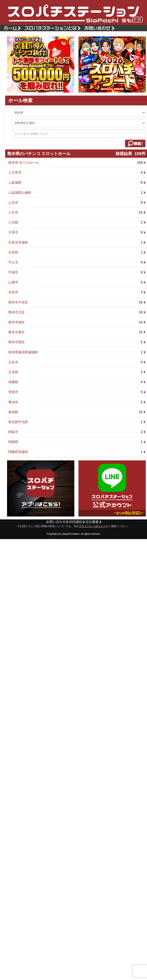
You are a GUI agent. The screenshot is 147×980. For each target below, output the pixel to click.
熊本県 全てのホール (77, 163)
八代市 (77, 212)
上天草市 (77, 173)
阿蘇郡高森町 (77, 452)
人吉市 (77, 203)
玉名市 (77, 362)
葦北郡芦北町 (77, 422)
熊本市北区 (77, 312)
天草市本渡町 (77, 243)
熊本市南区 (77, 322)
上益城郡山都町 (77, 193)
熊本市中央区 (77, 302)
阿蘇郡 (77, 442)
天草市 (77, 232)
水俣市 (77, 292)
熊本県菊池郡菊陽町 (77, 352)
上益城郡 (77, 182)
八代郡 (77, 222)
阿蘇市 (77, 432)
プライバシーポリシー (92, 526)
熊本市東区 (77, 332)
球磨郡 (77, 382)
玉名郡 (77, 372)
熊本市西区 (77, 342)
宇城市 (77, 272)
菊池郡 (77, 412)
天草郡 (77, 252)
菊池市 (77, 402)
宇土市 (77, 262)
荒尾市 (77, 392)
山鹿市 (77, 282)
